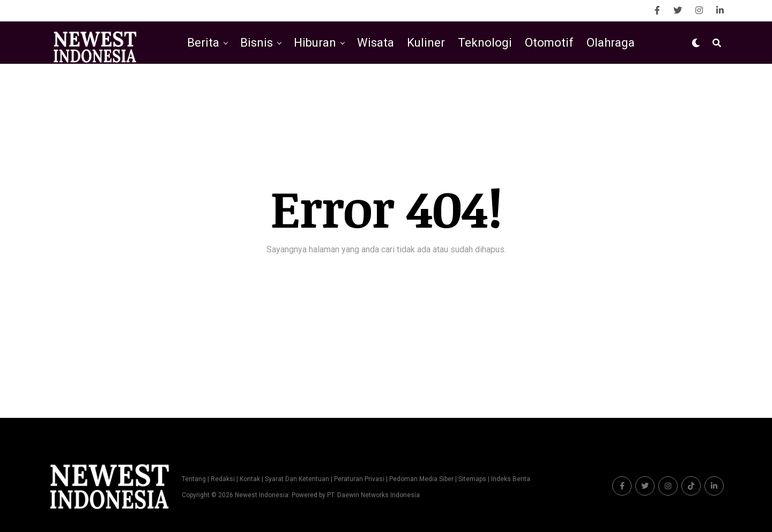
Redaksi (223, 479)
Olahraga (611, 43)
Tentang (194, 479)
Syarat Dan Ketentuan (297, 479)
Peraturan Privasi (359, 479)
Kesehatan (410, 87)
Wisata (376, 43)
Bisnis (257, 43)
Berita (203, 43)
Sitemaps (473, 479)
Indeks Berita (511, 479)
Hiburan (315, 43)
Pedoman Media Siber (421, 479)
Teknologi (485, 43)
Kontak (250, 479)
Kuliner (426, 43)
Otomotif (549, 43)
